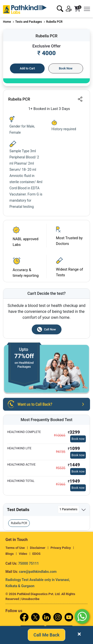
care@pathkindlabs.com (38, 572)
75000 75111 (28, 563)
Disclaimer (38, 548)
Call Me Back (46, 634)
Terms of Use (15, 548)
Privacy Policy (61, 548)
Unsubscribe (30, 599)
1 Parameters (68, 509)
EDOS (37, 554)
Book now (78, 439)
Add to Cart (27, 68)
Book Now (66, 68)
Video (23, 554)
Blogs (10, 554)
